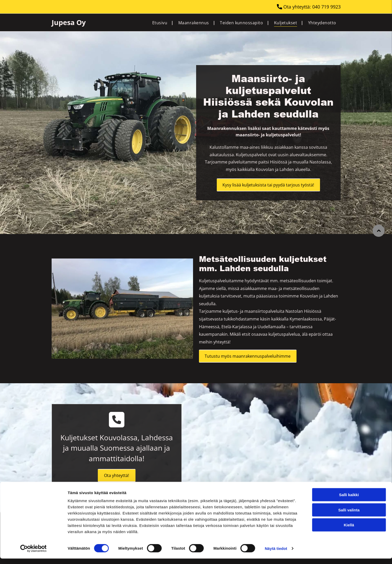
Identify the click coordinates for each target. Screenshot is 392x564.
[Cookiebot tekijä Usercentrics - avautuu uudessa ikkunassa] (33, 554)
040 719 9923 (326, 7)
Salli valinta (349, 515)
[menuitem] (161, 22)
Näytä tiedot (276, 554)
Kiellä (349, 530)
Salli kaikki (349, 500)
